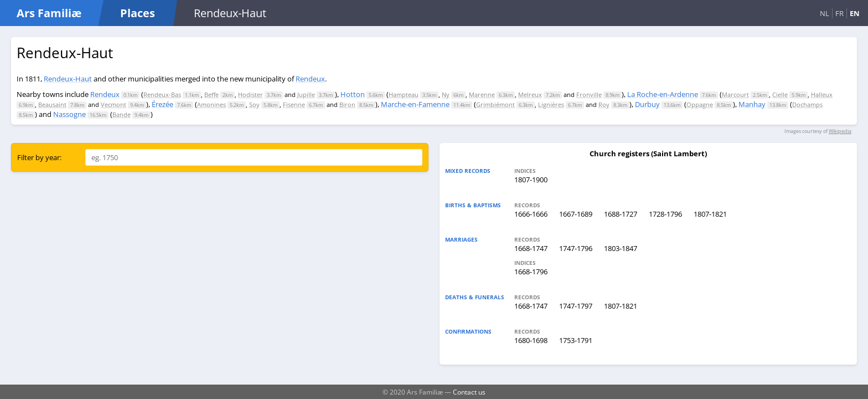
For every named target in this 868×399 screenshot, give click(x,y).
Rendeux (310, 79)
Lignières (551, 104)
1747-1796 (576, 248)
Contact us (469, 392)
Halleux (822, 94)
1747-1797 (576, 306)
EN (855, 13)
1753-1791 (576, 340)
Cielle (780, 94)
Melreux (530, 94)
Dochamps (807, 104)
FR (839, 13)
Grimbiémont (495, 104)
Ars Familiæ (49, 13)
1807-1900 (531, 180)
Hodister (250, 94)
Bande (122, 114)
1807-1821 (710, 214)
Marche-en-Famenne (415, 104)
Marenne (482, 94)
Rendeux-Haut (68, 79)
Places (138, 13)
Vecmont (113, 104)
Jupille (306, 94)
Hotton (353, 94)
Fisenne (294, 104)
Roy (604, 104)
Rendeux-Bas (162, 94)
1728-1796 (665, 214)
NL (825, 13)
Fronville (589, 94)
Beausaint (52, 104)
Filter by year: (39, 157)
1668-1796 (531, 272)
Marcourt (735, 94)
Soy (254, 104)
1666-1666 (531, 214)
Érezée (162, 104)
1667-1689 (576, 214)
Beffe (211, 94)
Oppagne (700, 104)
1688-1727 (621, 214)
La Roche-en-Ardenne (663, 94)
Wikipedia (840, 131)
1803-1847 (621, 248)
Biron (347, 104)
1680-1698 (531, 340)
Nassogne (69, 114)
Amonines (211, 104)
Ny (446, 94)
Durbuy (647, 104)
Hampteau (404, 94)
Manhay (752, 104)
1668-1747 (531, 248)
